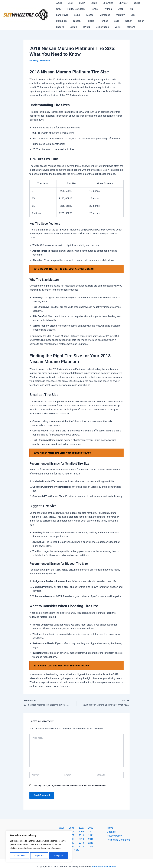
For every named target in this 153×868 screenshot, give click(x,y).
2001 (64, 828)
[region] (39, 846)
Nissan (125, 15)
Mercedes (73, 15)
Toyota (129, 21)
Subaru (105, 21)
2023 (81, 844)
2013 (76, 836)
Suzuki (117, 21)
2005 (95, 828)
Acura (59, 3)
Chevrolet (102, 3)
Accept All (58, 856)
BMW (79, 3)
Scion (93, 21)
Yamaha (88, 27)
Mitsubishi (111, 15)
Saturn (82, 21)
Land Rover (127, 9)
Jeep (106, 9)
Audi (69, 3)
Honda (81, 9)
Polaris (137, 15)
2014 (84, 836)
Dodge (129, 3)
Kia (115, 9)
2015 (92, 836)
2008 (76, 832)
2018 (76, 840)
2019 (84, 840)
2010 (92, 832)
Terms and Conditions (119, 840)
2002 (72, 828)
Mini (99, 15)
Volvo (76, 27)
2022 (73, 844)
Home (110, 828)
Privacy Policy (114, 836)
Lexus (141, 9)
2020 (92, 840)
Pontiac (60, 21)
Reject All (39, 856)
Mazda (59, 15)
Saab (71, 21)
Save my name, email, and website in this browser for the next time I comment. (70, 786)
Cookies (111, 832)
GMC (140, 3)
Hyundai (94, 9)
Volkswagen (62, 27)
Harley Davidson (64, 9)
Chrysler (116, 3)
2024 (89, 844)
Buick (90, 3)
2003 (80, 828)
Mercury (87, 15)
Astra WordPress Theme (104, 860)
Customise (19, 856)
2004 (88, 828)
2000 (56, 828)
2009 (84, 832)
